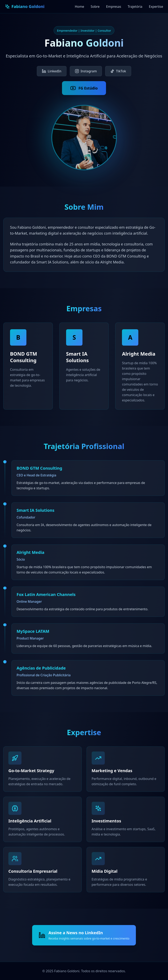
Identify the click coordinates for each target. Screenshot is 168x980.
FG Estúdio (84, 88)
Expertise (156, 7)
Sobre (95, 7)
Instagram (86, 71)
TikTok (118, 71)
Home (79, 7)
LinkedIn (52, 71)
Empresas (114, 7)
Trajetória (135, 7)
